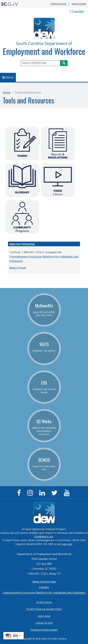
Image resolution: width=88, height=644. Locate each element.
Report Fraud (18, 268)
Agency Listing (79, 4)
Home (6, 92)
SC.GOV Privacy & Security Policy (44, 609)
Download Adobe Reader (44, 630)
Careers (44, 587)
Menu (8, 77)
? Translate (77, 11)
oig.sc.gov (67, 544)
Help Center (44, 616)
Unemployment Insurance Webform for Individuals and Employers (44, 593)
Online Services (59, 4)
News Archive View (44, 582)
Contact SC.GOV (44, 623)
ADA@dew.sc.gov (44, 537)
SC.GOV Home (44, 602)
